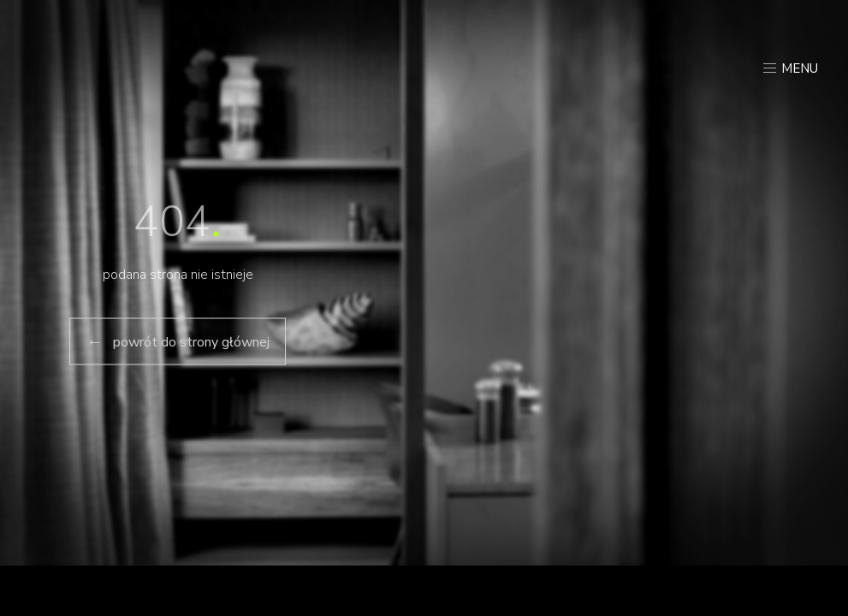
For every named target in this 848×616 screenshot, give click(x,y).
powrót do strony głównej (178, 342)
